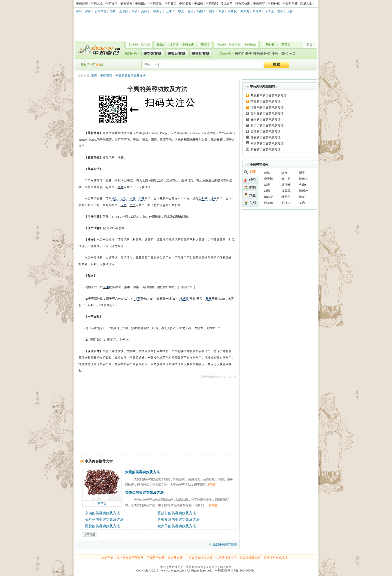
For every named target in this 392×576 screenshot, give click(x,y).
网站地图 (174, 567)
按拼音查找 (200, 54)
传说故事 (226, 4)
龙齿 (302, 203)
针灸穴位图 (243, 4)
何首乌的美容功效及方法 (267, 107)
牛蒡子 (158, 11)
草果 (267, 185)
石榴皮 (286, 203)
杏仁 (123, 199)
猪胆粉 (286, 197)
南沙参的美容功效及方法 (267, 143)
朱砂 (134, 11)
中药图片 (141, 4)
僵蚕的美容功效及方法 (265, 137)
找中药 (133, 45)
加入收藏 (226, 567)
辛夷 (106, 287)
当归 (132, 199)
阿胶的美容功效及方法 (102, 526)
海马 (79, 11)
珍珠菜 (268, 197)
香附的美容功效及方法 (265, 119)
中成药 (198, 4)
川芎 (141, 199)
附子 (302, 173)
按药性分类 (243, 54)
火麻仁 (303, 185)
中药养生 (156, 4)
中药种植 (274, 4)
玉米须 (124, 11)
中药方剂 (111, 4)
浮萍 (88, 11)
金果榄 (268, 179)
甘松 (280, 11)
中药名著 (185, 4)
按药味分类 (262, 54)
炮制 (252, 187)
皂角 (113, 11)
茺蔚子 (145, 11)
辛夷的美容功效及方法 (130, 76)
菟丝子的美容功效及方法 (104, 520)
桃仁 (114, 199)
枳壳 (181, 11)
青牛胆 (286, 179)
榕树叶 (303, 191)
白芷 (132, 205)
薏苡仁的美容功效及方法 (177, 513)
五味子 (170, 11)
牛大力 (245, 11)
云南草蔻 (100, 11)
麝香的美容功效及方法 (265, 149)
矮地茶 (303, 179)
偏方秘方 (126, 4)
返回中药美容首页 (225, 544)
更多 (309, 45)
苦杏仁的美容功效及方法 (144, 493)
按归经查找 (176, 54)
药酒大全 (306, 4)
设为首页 (211, 567)
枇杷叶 (184, 299)
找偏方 (161, 45)
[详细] (212, 485)
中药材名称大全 (193, 567)
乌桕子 (201, 11)
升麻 (208, 299)
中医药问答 (290, 4)
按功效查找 (152, 54)
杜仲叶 (286, 185)
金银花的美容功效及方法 (267, 113)
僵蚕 (120, 187)
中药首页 (82, 4)
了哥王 (269, 11)
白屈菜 (257, 11)
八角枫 (232, 11)
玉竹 (123, 205)
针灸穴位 (235, 45)
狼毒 (284, 173)
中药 (252, 172)
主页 (94, 76)
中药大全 (97, 4)
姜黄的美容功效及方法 (265, 131)
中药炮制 (212, 4)
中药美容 (259, 4)
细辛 (212, 11)
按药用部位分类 (283, 54)
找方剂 (145, 45)
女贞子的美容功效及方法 (177, 526)
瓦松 (190, 11)
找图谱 (174, 45)
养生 (252, 195)
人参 (290, 11)
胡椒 (267, 191)
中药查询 (99, 50)
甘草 (137, 299)
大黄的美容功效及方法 (142, 472)
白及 (221, 11)
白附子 (203, 199)
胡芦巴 (102, 503)
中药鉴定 (170, 4)
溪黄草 (286, 191)
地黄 (302, 197)
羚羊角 (268, 203)
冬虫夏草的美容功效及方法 (178, 520)
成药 (252, 180)
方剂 (252, 203)
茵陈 (267, 173)
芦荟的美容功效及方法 (265, 101)
